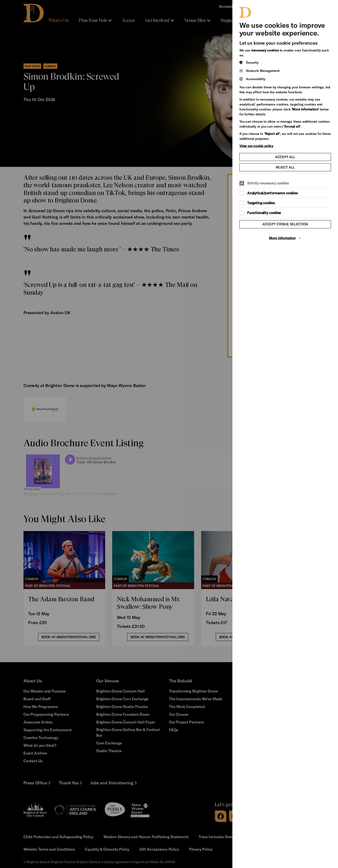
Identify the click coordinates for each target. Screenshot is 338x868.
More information (282, 238)
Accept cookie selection (285, 224)
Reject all (285, 167)
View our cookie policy (256, 146)
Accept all (285, 157)
